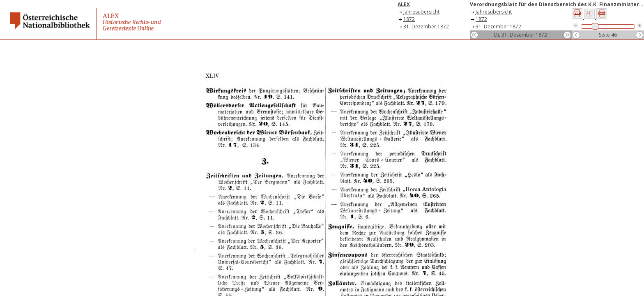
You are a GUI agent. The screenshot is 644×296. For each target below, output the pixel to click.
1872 (409, 19)
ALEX (404, 4)
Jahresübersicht (421, 12)
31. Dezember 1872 (426, 27)
